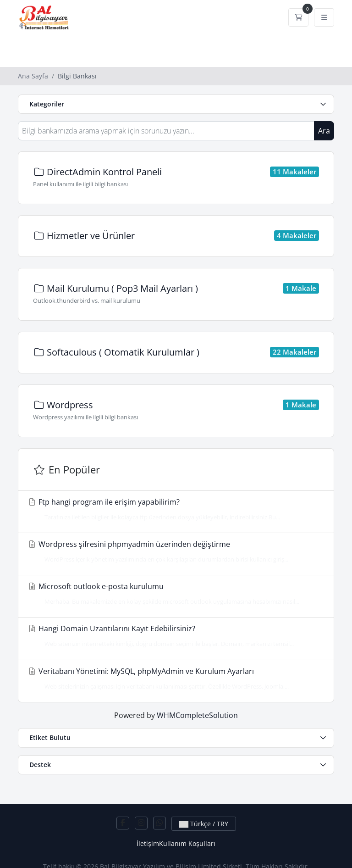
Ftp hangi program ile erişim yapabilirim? (173, 509)
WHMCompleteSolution (197, 715)
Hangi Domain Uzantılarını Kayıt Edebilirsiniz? (173, 636)
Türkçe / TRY (204, 824)
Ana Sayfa (33, 76)
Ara (324, 131)
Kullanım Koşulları (187, 843)
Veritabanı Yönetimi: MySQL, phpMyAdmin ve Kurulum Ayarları (173, 679)
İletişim (148, 843)
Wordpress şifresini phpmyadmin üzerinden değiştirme (173, 551)
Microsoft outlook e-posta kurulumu (173, 594)
